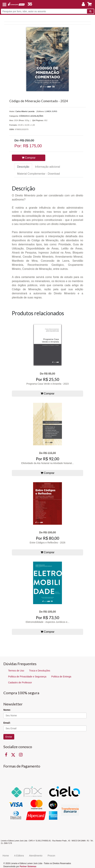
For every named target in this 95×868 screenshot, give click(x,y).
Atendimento (36, 856)
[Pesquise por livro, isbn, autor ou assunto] (44, 11)
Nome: (7, 710)
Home (6, 856)
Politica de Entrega (61, 677)
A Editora (19, 856)
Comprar (29, 158)
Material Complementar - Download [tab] (39, 174)
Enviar (9, 737)
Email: (7, 723)
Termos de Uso (16, 671)
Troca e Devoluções (40, 671)
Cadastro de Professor (20, 682)
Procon (51, 856)
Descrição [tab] (23, 167)
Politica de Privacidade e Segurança (27, 677)
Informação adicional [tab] (47, 167)
